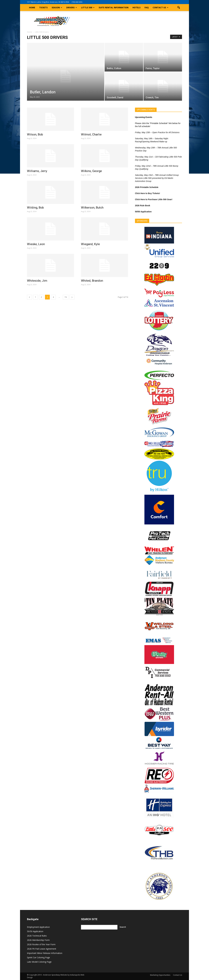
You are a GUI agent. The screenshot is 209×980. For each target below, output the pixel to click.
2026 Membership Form (38, 940)
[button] (179, 8)
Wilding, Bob (35, 208)
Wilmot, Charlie (91, 134)
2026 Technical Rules (37, 936)
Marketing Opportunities (160, 975)
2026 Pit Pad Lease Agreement (42, 949)
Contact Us (161, 7)
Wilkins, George (91, 171)
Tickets (43, 7)
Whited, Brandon (92, 281)
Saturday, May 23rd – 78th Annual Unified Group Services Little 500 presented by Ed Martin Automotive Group (157, 178)
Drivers (72, 7)
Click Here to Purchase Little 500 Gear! (154, 199)
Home (32, 7)
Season (57, 7)
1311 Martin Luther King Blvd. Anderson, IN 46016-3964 (48, 2)
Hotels (137, 7)
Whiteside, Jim (37, 281)
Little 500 (88, 7)
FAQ (147, 7)
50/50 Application (35, 931)
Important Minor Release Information (45, 953)
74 (66, 297)
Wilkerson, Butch (92, 208)
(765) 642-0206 (77, 2)
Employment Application (38, 927)
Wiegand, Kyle (90, 244)
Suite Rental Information (114, 7)
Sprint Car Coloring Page (38, 957)
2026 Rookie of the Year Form (41, 944)
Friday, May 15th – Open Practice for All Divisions (157, 132)
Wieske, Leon (36, 244)
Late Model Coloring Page (39, 962)
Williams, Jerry (37, 171)
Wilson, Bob (35, 134)
